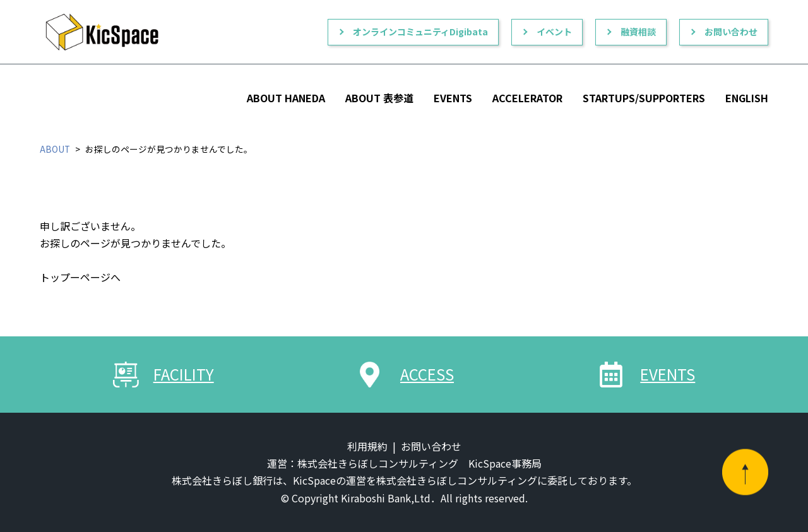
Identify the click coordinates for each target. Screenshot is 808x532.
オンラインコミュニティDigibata (420, 32)
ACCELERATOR (527, 98)
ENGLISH (747, 98)
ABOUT (55, 149)
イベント (554, 32)
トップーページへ (80, 277)
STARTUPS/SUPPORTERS (644, 98)
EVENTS (453, 98)
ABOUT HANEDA (286, 98)
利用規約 (367, 446)
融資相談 (638, 32)
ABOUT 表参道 (379, 98)
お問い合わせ (731, 32)
